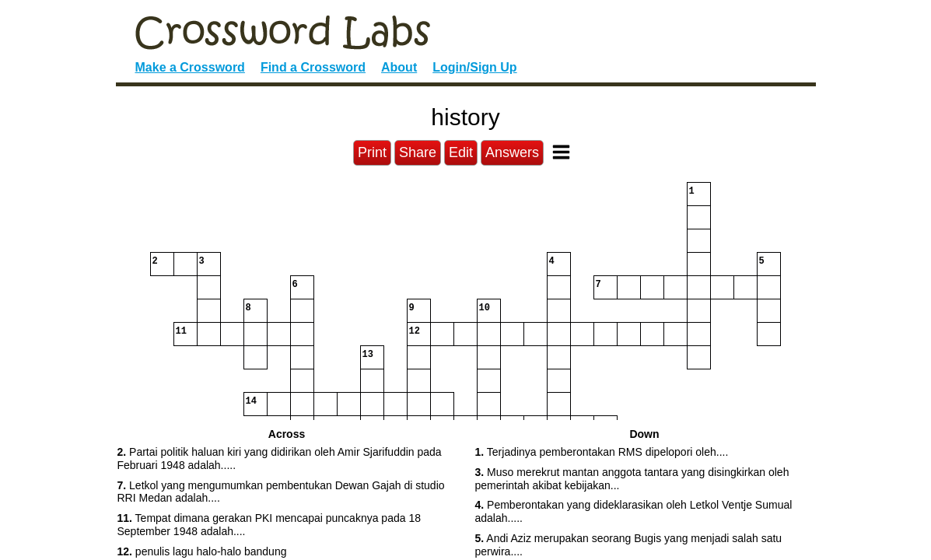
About (399, 67)
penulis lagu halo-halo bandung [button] (202, 551)
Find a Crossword (313, 67)
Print (372, 152)
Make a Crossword (190, 67)
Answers (512, 152)
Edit (461, 152)
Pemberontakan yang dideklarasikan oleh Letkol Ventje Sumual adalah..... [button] (634, 511)
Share (418, 152)
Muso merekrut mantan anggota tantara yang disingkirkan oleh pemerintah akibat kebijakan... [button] (632, 479)
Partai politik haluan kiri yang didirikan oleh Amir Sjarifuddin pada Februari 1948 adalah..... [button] (280, 458)
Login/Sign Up (474, 67)
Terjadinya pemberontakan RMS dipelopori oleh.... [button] (602, 452)
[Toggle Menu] (561, 152)
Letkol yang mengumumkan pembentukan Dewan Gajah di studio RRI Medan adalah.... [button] (281, 492)
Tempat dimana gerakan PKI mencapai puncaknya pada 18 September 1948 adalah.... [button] (269, 525)
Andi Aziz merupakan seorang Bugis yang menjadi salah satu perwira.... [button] (629, 545)
